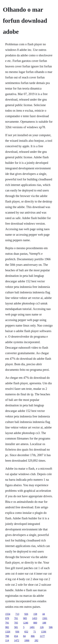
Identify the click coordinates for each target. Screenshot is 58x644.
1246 (26, 623)
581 (16, 627)
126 (42, 627)
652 (26, 632)
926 (26, 614)
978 (7, 618)
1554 (8, 614)
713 (17, 614)
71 (35, 632)
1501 (45, 618)
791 (7, 623)
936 (17, 632)
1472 (17, 640)
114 (7, 640)
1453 (35, 618)
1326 (8, 632)
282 (36, 640)
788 (7, 636)
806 (33, 636)
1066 (27, 640)
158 (35, 614)
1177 (42, 636)
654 (16, 636)
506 (51, 627)
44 (44, 614)
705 (16, 623)
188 (44, 623)
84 (24, 636)
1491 (32, 627)
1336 (44, 632)
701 (16, 618)
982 (7, 627)
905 (25, 618)
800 (35, 623)
